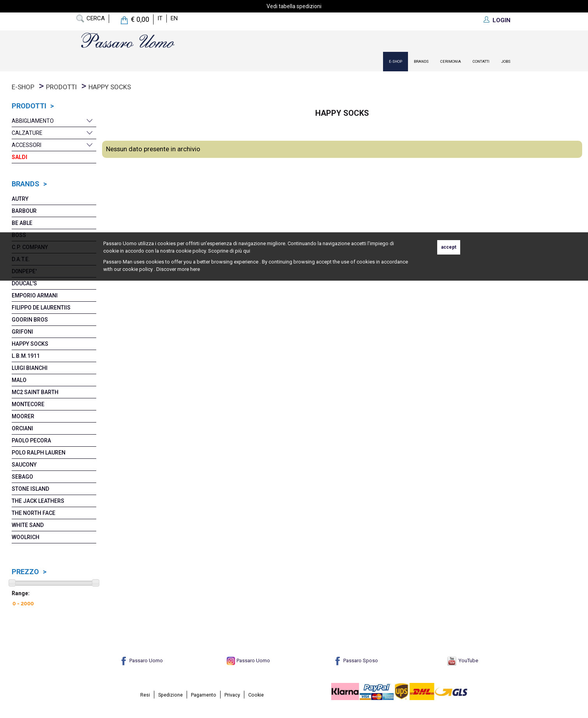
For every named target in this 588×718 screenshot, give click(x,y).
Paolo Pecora (31, 440)
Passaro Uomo (141, 661)
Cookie (256, 695)
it (160, 18)
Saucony (24, 465)
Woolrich (26, 537)
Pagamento (204, 695)
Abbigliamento (33, 121)
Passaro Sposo (356, 661)
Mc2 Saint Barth (35, 392)
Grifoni (22, 332)
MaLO (19, 380)
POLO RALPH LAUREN (39, 453)
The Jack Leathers (38, 501)
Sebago (22, 477)
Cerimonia (451, 61)
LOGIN (501, 20)
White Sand (28, 525)
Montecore (28, 404)
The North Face (34, 513)
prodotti (61, 87)
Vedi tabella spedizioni (294, 6)
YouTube (463, 661)
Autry (20, 199)
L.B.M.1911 (26, 356)
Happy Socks (110, 87)
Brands (421, 61)
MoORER (23, 416)
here (195, 269)
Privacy (232, 695)
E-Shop (396, 61)
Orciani (22, 428)
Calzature (27, 133)
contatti (481, 61)
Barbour (24, 211)
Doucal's (24, 283)
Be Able (22, 223)
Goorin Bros (30, 320)
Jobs (506, 61)
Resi (145, 695)
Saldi (19, 157)
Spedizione (170, 695)
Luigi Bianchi (30, 368)
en (174, 18)
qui (247, 251)
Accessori (26, 145)
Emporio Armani (35, 295)
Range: (21, 593)
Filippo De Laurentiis (41, 308)
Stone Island (30, 489)
